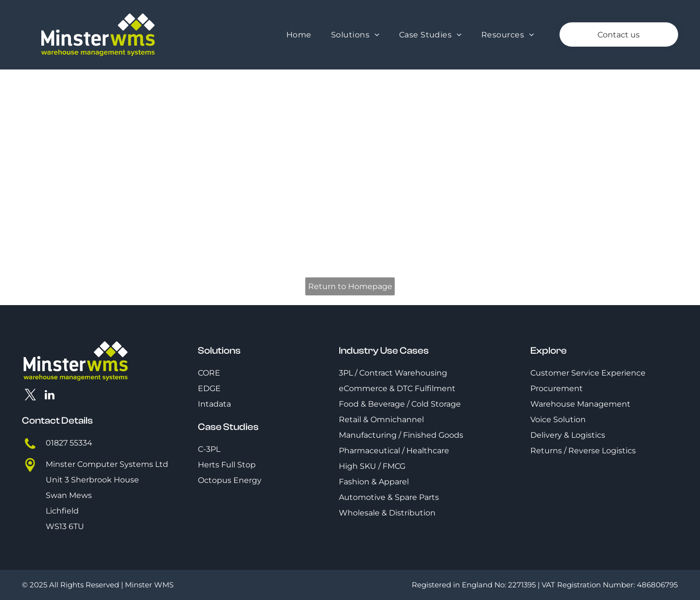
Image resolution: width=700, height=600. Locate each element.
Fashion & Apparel (374, 482)
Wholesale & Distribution (387, 513)
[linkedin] (50, 396)
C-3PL (209, 449)
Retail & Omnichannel (381, 420)
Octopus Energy (230, 480)
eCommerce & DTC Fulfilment (397, 388)
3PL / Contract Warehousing (393, 373)
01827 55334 (69, 443)
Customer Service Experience (588, 373)
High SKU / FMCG (372, 466)
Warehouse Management (580, 404)
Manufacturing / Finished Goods (401, 435)
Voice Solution (558, 420)
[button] (355, 35)
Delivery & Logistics (568, 435)
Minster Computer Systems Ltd (107, 464)
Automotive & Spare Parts (389, 497)
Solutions (219, 351)
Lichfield (62, 511)
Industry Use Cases (384, 351)
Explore (549, 351)
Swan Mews (69, 495)
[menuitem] (299, 35)
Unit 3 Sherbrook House (92, 480)
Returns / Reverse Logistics (583, 451)
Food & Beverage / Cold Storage (400, 404)
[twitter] (30, 396)
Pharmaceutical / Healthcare (394, 451)
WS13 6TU (65, 526)
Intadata (214, 404)
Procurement (557, 388)
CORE (209, 373)
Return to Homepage (350, 286)
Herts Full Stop (227, 465)
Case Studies (228, 427)
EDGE (209, 388)
